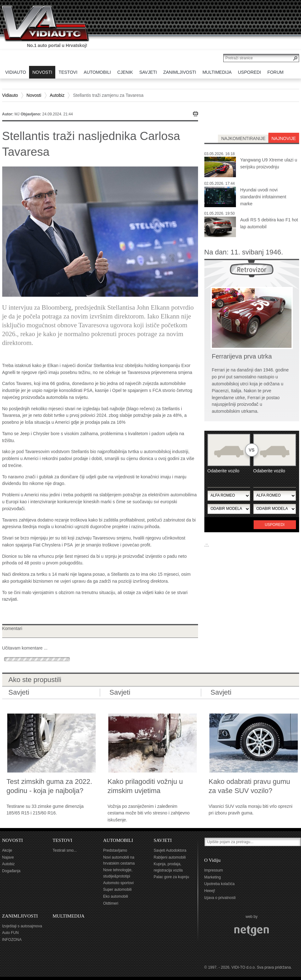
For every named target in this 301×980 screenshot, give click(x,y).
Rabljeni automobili (170, 857)
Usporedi (275, 525)
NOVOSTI (13, 840)
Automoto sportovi (119, 883)
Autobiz (57, 95)
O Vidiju (213, 860)
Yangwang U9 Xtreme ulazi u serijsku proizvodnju (269, 163)
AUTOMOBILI (118, 840)
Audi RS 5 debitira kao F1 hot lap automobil (269, 223)
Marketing (213, 877)
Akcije (7, 850)
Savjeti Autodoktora (170, 850)
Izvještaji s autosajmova (22, 926)
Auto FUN (11, 933)
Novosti (34, 95)
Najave (8, 857)
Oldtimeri (111, 903)
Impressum (214, 870)
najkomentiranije (243, 138)
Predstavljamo (115, 850)
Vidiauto (10, 95)
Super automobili (117, 890)
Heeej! (210, 891)
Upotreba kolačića (220, 884)
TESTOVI (63, 840)
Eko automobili (116, 896)
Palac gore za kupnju (172, 877)
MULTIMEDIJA (69, 916)
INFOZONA (12, 940)
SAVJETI (163, 840)
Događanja (11, 871)
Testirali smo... (65, 850)
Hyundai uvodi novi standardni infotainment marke (263, 197)
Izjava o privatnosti (220, 898)
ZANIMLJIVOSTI (20, 916)
